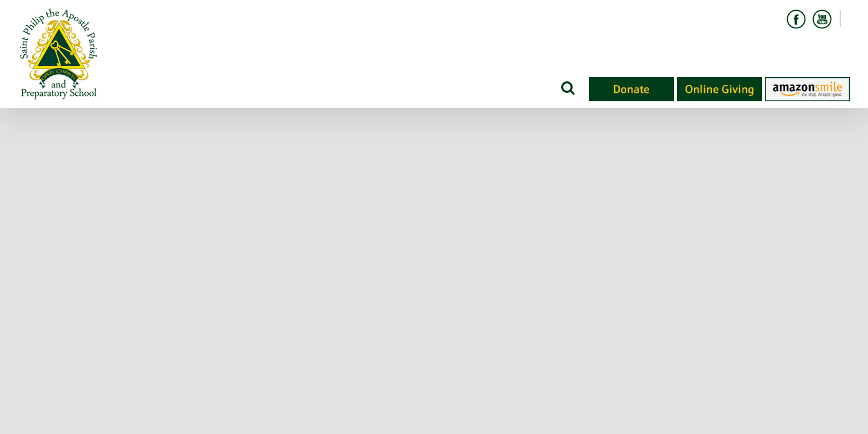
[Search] (567, 87)
